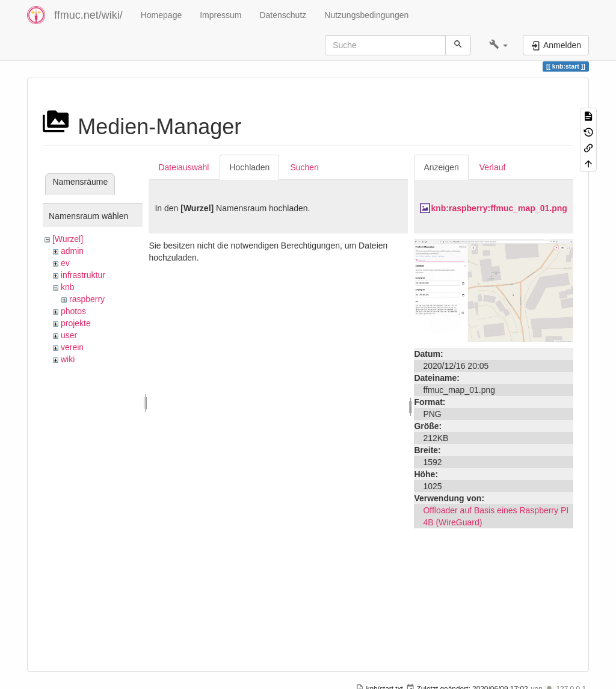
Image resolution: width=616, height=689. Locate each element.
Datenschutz (283, 15)
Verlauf (493, 167)
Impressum (220, 15)
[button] (498, 45)
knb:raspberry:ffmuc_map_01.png (499, 208)
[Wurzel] (68, 239)
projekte (76, 323)
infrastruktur (83, 275)
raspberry (87, 299)
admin (72, 251)
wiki (68, 359)
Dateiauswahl (183, 167)
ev (65, 263)
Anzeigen (441, 167)
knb (68, 287)
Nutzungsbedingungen (366, 15)
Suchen (304, 167)
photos (73, 311)
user (69, 335)
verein (72, 347)
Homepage (162, 15)
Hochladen (249, 167)
